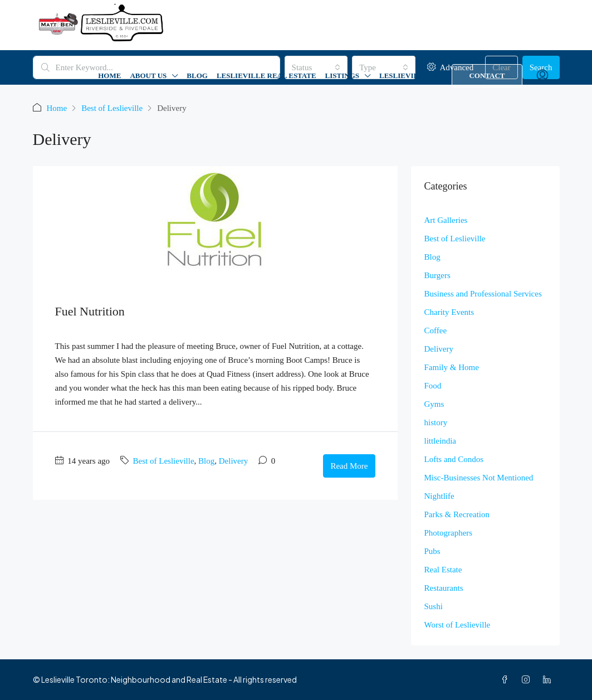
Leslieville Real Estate (266, 76)
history (436, 422)
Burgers (437, 275)
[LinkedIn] (549, 679)
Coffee (436, 330)
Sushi (434, 606)
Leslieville (403, 76)
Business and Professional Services (483, 294)
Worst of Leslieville (458, 625)
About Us (148, 76)
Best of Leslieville (112, 108)
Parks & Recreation (457, 514)
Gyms (434, 404)
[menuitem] (542, 76)
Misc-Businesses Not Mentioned (479, 478)
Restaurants (444, 588)
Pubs (432, 551)
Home (109, 76)
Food (433, 386)
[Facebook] (507, 679)
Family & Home (452, 367)
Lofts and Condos (454, 459)
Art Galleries (446, 220)
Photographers (449, 533)
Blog (197, 76)
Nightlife (439, 496)
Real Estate (443, 570)
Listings (342, 76)
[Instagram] (528, 679)
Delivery (233, 461)
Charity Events (449, 312)
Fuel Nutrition (90, 311)
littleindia (441, 441)
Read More (349, 466)
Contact (487, 76)
